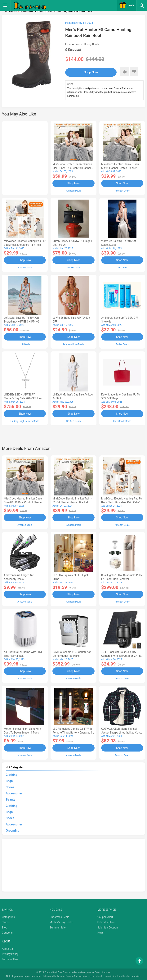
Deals (127, 5)
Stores (6, 922)
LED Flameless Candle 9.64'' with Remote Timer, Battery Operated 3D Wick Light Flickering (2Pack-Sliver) (73, 732)
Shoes (10, 787)
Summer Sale (58, 927)
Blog (5, 927)
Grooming (13, 830)
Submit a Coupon (108, 927)
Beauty (11, 799)
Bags (9, 780)
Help (100, 932)
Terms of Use (10, 959)
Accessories (14, 793)
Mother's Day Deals (61, 922)
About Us (7, 948)
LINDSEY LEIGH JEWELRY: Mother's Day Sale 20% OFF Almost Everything (25, 398)
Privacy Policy (10, 953)
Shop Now (89, 72)
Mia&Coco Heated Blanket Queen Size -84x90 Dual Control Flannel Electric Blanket (72, 168)
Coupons (7, 932)
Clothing (11, 774)
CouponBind (72, 976)
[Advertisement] (25, 157)
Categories (8, 916)
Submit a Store (106, 922)
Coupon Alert (105, 916)
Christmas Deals (59, 916)
